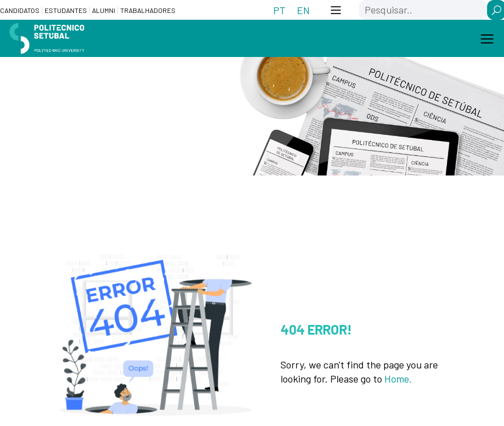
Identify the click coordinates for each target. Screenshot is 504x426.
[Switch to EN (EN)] (303, 10)
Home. (398, 379)
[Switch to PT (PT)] (279, 10)
